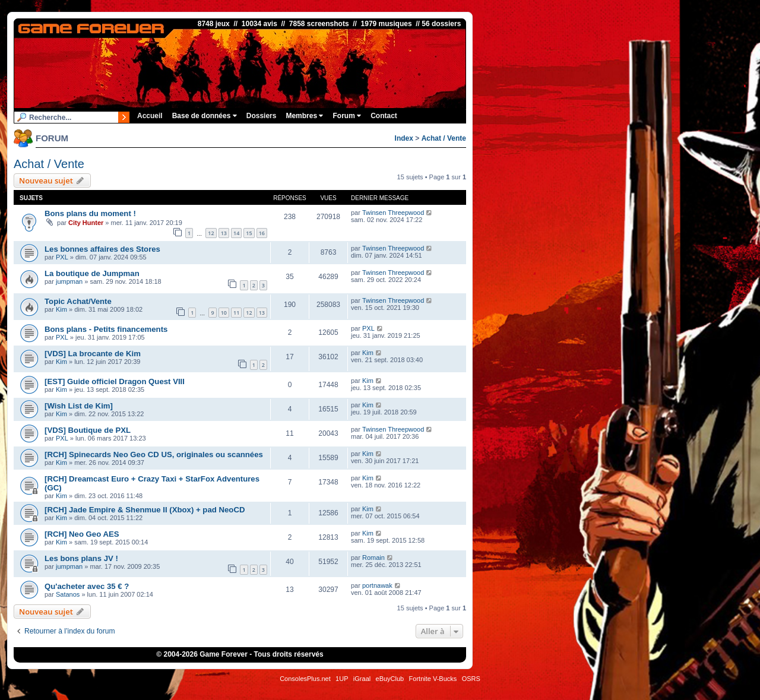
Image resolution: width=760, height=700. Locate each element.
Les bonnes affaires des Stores (102, 249)
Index (404, 138)
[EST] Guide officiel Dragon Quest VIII (115, 381)
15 (249, 233)
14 (236, 233)
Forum (347, 116)
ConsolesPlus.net (305, 679)
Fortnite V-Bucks (433, 679)
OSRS (471, 679)
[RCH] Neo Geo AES (82, 534)
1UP (342, 679)
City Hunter (86, 223)
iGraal (362, 679)
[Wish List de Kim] (79, 406)
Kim (61, 309)
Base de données (205, 116)
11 (236, 313)
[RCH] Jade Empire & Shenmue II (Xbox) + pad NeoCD (145, 510)
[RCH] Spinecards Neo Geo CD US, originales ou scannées (154, 454)
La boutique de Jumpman (92, 273)
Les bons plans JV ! (81, 558)
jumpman (69, 281)
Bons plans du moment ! (90, 213)
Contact (384, 116)
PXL (62, 257)
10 (224, 313)
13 (224, 233)
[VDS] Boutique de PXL (88, 430)
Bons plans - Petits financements (106, 329)
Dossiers (262, 116)
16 (262, 233)
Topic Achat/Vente (78, 301)
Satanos (68, 594)
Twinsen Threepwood (393, 213)
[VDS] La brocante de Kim (93, 354)
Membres (304, 116)
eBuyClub (390, 679)
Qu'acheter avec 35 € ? (87, 586)
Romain (373, 558)
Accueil (150, 116)
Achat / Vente (444, 138)
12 (211, 233)
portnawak (377, 585)
